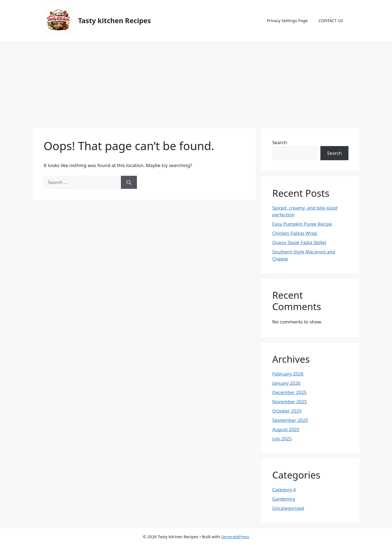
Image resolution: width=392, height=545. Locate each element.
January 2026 (286, 383)
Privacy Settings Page (287, 20)
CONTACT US (331, 20)
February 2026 (288, 374)
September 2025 (290, 420)
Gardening (284, 499)
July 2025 (282, 439)
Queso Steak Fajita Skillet (299, 242)
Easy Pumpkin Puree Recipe (302, 224)
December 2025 (289, 392)
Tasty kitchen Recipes (114, 20)
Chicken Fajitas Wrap (295, 233)
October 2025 (287, 411)
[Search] (129, 182)
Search (280, 142)
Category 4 (284, 490)
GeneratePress (235, 537)
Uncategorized (288, 508)
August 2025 (286, 429)
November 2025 (290, 402)
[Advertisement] (196, 82)
